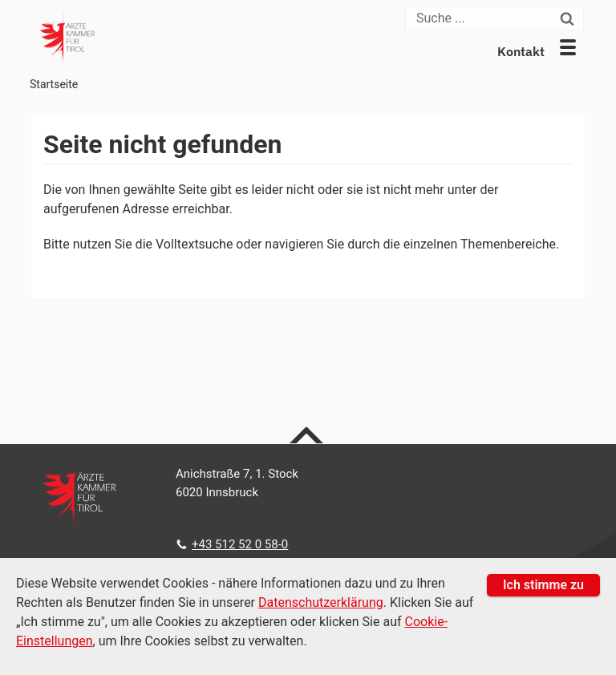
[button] (568, 47)
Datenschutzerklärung (321, 602)
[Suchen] (570, 18)
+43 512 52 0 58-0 (240, 544)
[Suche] (481, 18)
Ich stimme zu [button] (543, 585)
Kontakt (521, 51)
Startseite (54, 84)
